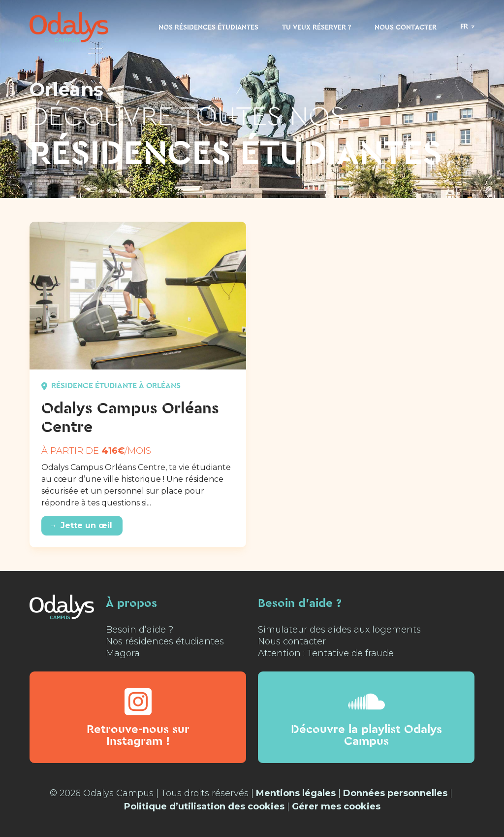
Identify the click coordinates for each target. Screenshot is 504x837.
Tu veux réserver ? (316, 28)
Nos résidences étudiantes (208, 28)
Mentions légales (296, 793)
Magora (123, 653)
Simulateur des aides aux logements (339, 630)
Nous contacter (406, 28)
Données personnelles (395, 793)
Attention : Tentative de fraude (326, 653)
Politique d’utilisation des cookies (204, 806)
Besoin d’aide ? (140, 630)
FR (464, 27)
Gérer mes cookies (336, 806)
